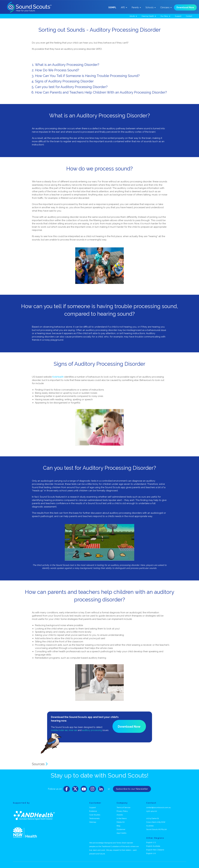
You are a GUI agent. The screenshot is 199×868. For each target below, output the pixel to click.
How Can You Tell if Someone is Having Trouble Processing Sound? (87, 76)
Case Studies (95, 815)
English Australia (153, 846)
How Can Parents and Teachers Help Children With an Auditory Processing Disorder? (101, 92)
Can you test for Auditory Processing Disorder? (71, 87)
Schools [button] (151, 7)
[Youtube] (84, 790)
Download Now (185, 7)
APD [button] (124, 7)
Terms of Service (123, 807)
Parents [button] (136, 7)
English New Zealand (155, 850)
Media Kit (121, 822)
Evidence (93, 811)
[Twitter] (75, 790)
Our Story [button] (165, 16)
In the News (122, 818)
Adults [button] (133, 16)
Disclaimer (121, 829)
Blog (118, 826)
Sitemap (93, 822)
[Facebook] (67, 790)
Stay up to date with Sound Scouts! (100, 775)
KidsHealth (58, 377)
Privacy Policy (122, 811)
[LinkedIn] (101, 790)
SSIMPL (112, 7)
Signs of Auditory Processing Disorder (64, 81)
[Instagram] (93, 790)
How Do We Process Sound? (57, 70)
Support (178, 16)
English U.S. (151, 842)
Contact (189, 16)
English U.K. (151, 853)
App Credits (121, 833)
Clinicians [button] (166, 7)
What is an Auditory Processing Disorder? (67, 65)
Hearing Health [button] (149, 16)
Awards (120, 815)
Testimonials (94, 818)
